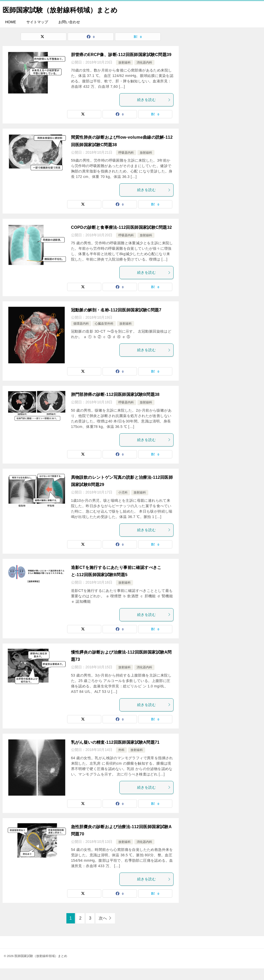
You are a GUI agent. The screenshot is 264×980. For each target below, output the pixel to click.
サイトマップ (37, 34)
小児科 (123, 504)
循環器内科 (81, 335)
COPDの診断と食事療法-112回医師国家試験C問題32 (122, 239)
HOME (11, 34)
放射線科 (125, 74)
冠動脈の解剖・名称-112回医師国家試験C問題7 (116, 322)
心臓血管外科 (104, 335)
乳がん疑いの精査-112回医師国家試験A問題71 (115, 754)
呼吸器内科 (126, 164)
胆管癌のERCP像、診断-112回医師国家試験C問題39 (121, 66)
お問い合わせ (69, 34)
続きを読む (154, 111)
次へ (103, 930)
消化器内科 (144, 74)
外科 (121, 762)
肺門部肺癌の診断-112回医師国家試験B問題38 (115, 406)
